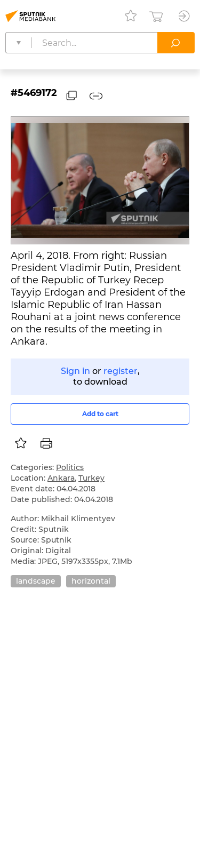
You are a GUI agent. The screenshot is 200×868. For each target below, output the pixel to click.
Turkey (91, 478)
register (121, 371)
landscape (36, 581)
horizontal (91, 581)
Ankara (61, 478)
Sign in (75, 371)
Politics (70, 467)
